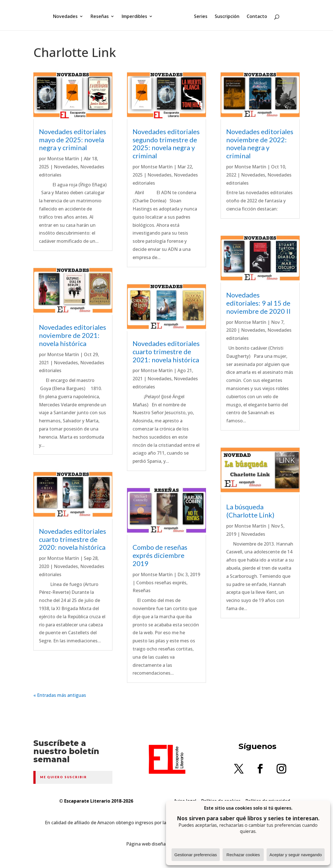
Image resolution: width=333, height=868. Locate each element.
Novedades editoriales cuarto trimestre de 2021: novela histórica (166, 351)
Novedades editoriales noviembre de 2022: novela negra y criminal (260, 144)
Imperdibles (136, 15)
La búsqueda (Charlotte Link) (250, 511)
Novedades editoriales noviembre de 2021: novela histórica (72, 335)
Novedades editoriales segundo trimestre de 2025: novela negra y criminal (166, 144)
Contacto (255, 15)
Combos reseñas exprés (161, 583)
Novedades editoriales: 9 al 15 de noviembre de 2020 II (258, 303)
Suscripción (225, 15)
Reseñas (102, 15)
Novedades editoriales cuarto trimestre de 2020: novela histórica (72, 539)
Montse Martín (63, 159)
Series (199, 15)
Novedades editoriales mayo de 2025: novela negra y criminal (72, 140)
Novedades (67, 15)
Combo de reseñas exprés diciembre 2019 (160, 555)
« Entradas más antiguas (60, 695)
